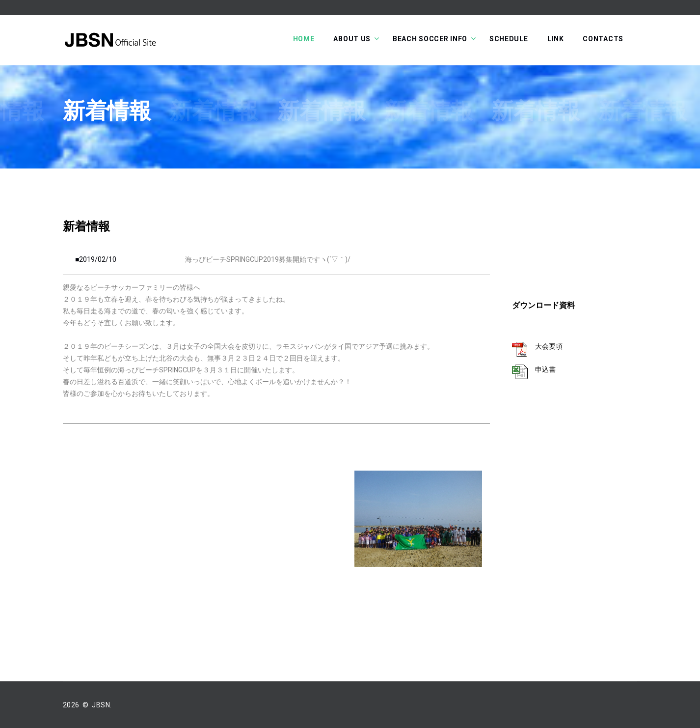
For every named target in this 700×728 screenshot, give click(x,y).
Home (304, 39)
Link (556, 39)
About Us (352, 39)
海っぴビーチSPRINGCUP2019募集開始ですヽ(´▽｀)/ (268, 259)
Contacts (603, 39)
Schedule (509, 39)
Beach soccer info (430, 39)
